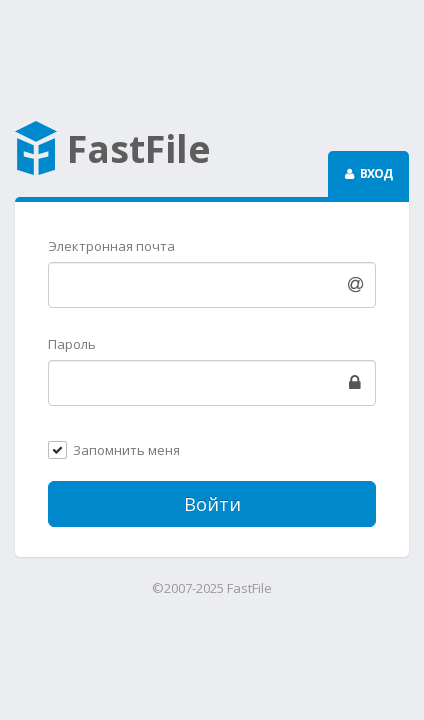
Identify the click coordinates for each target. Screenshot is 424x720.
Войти (212, 504)
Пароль (72, 344)
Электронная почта (111, 246)
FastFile (113, 150)
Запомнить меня (126, 451)
